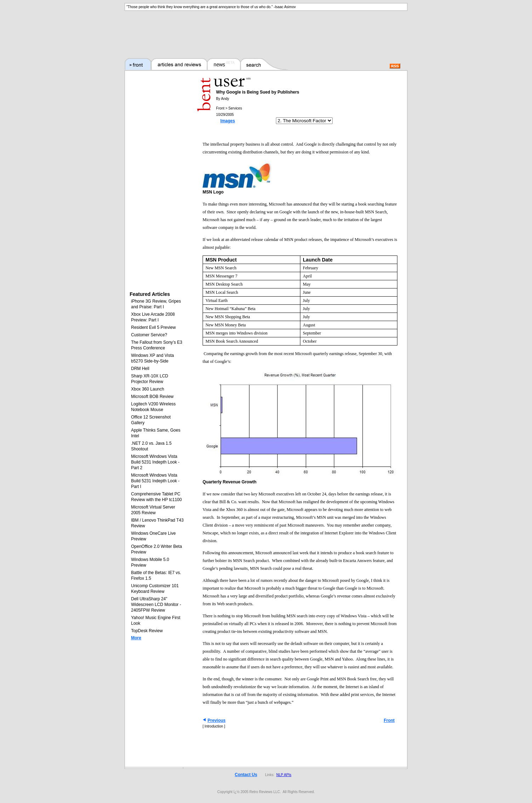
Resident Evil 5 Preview (153, 327)
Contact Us (246, 775)
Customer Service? (149, 335)
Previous (217, 720)
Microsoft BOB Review (152, 397)
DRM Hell (140, 369)
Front (389, 720)
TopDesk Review (147, 631)
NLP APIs (284, 775)
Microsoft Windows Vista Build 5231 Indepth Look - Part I (155, 481)
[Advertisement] (266, 30)
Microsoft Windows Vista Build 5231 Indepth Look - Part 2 (155, 462)
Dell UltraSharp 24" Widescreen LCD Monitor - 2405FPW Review (156, 605)
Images (228, 121)
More (136, 638)
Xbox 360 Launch (148, 389)
